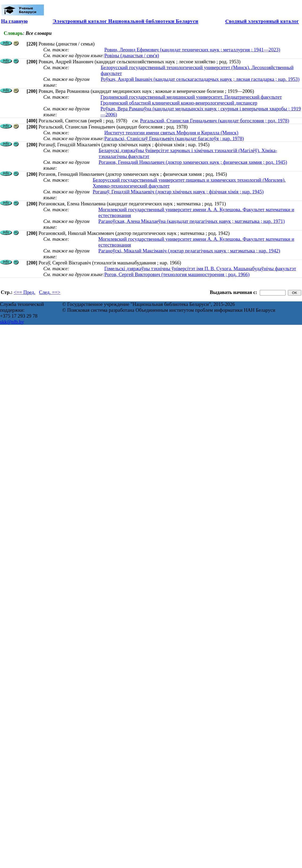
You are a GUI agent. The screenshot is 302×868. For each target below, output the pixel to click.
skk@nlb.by (12, 322)
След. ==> (50, 292)
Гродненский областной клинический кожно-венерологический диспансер (179, 103)
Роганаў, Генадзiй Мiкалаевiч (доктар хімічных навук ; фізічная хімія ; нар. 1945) (178, 192)
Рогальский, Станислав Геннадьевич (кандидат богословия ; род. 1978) (215, 121)
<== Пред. (25, 292)
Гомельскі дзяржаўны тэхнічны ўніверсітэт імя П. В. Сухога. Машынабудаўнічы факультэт (200, 269)
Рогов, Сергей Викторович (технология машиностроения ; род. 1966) (177, 274)
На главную (14, 21)
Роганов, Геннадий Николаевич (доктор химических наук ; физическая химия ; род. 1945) (193, 162)
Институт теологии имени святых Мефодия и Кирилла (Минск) (171, 133)
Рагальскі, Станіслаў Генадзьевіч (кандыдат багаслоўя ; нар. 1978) (174, 138)
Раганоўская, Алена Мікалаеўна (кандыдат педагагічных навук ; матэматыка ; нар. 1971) (192, 221)
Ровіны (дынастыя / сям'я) (132, 55)
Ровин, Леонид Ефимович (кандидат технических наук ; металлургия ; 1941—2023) (192, 50)
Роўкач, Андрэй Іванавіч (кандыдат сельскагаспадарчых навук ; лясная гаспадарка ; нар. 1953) (200, 79)
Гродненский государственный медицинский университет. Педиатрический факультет (191, 97)
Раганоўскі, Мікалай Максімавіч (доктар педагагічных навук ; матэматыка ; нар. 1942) (189, 251)
